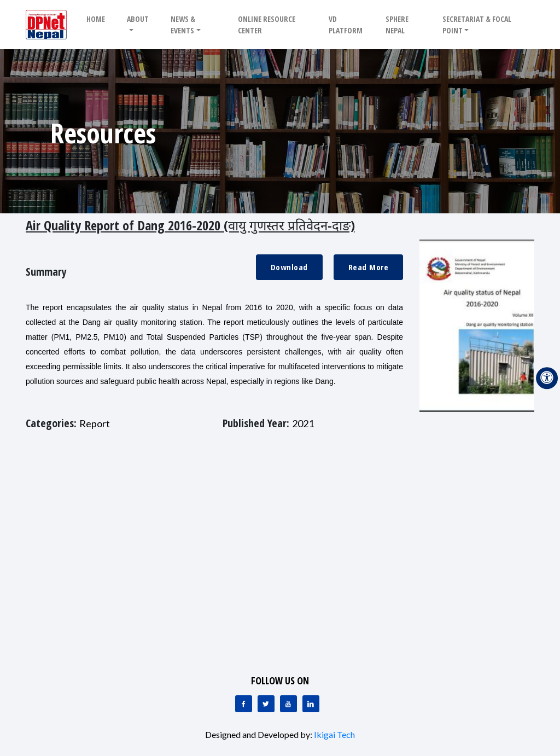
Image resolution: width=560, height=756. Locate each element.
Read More (369, 267)
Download (289, 267)
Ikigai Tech (334, 734)
